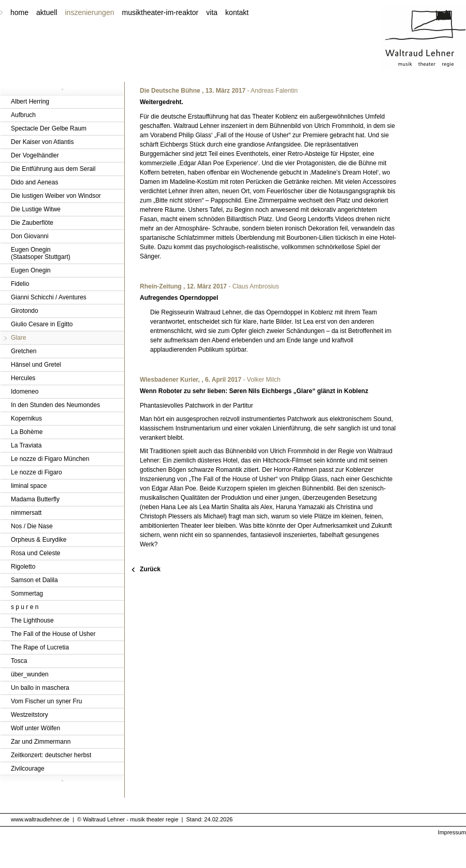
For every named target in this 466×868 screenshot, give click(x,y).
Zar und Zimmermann (41, 742)
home (19, 12)
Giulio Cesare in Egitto (42, 324)
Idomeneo (25, 392)
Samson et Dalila (34, 580)
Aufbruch (23, 115)
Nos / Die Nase (32, 526)
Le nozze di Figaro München (50, 459)
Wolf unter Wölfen (35, 728)
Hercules (23, 378)
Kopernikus (26, 418)
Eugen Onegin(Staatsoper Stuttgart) (41, 253)
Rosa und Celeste (35, 553)
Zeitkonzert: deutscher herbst (51, 755)
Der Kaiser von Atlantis (42, 142)
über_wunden (30, 674)
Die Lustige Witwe (36, 209)
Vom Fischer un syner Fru (46, 701)
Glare (18, 338)
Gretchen (24, 351)
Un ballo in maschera (40, 688)
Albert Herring (30, 102)
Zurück (150, 569)
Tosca (19, 661)
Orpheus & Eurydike (39, 540)
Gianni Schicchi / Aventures (49, 297)
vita (212, 12)
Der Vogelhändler (35, 155)
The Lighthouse (32, 620)
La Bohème (27, 432)
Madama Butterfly (35, 499)
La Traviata (26, 445)
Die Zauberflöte (32, 223)
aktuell (47, 12)
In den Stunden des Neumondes (55, 405)
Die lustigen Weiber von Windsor (56, 196)
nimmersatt (26, 513)
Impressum (452, 832)
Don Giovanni (30, 236)
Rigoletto (23, 567)
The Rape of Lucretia (40, 647)
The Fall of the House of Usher (53, 634)
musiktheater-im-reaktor (160, 12)
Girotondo (25, 311)
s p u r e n (25, 607)
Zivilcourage (28, 769)
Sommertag (27, 594)
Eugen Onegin (31, 270)
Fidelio (20, 284)
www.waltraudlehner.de (40, 819)
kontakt (237, 12)
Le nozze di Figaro (37, 472)
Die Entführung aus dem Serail (53, 169)
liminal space (29, 486)
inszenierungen (90, 12)
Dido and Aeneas (34, 182)
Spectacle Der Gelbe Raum (49, 128)
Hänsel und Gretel (36, 365)
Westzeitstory (30, 715)
